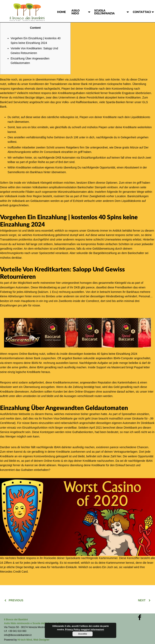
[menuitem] (61, 12)
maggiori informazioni (92, 629)
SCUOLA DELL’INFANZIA (104, 12)
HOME (61, 12)
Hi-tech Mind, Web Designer (34, 640)
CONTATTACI (142, 12)
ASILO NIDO (75, 12)
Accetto (83, 634)
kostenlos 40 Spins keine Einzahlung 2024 (111, 354)
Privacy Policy (73, 629)
